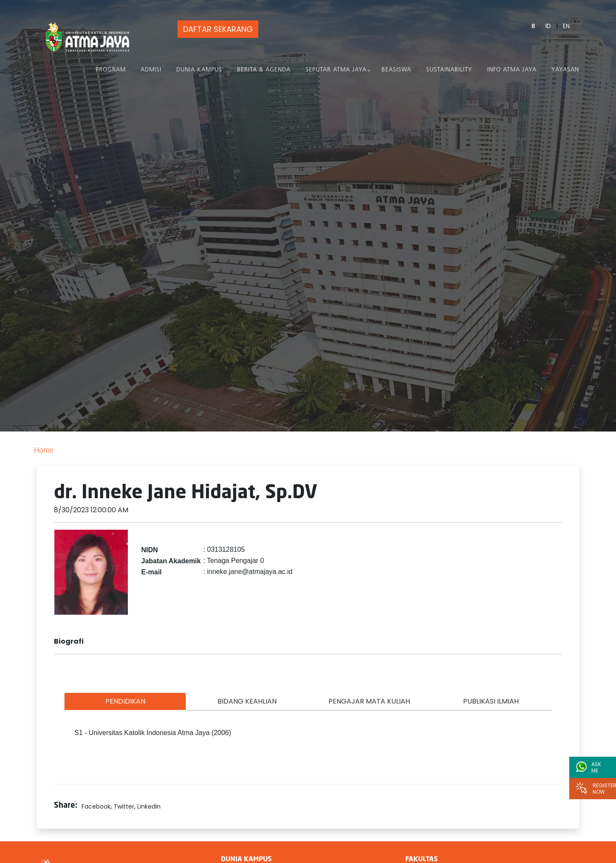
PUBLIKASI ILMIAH (491, 701)
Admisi (151, 70)
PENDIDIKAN (125, 701)
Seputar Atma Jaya (336, 70)
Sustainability (449, 70)
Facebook (96, 806)
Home (44, 451)
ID (548, 26)
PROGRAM (111, 70)
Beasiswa (396, 70)
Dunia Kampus (199, 70)
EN (566, 26)
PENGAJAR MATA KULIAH (369, 701)
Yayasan (565, 70)
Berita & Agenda (264, 70)
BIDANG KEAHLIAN (247, 701)
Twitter (124, 806)
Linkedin (149, 806)
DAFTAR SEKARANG (217, 29)
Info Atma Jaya (512, 70)
